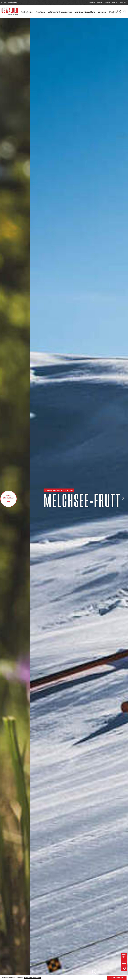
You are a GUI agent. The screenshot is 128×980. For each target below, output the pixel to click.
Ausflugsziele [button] (27, 12)
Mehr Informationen (33, 978)
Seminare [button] (102, 12)
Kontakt (107, 2)
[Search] (125, 11)
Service (100, 2)
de (119, 11)
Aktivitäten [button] (40, 12)
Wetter (115, 2)
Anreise (92, 2)
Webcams (123, 2)
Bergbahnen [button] (115, 12)
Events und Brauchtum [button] (85, 12)
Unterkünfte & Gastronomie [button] (60, 12)
